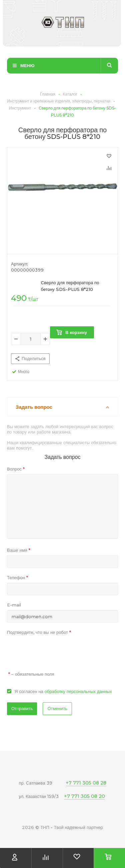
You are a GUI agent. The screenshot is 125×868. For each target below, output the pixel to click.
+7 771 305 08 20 (84, 796)
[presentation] (58, 651)
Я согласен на (63, 691)
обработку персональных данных (78, 691)
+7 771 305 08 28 (86, 783)
